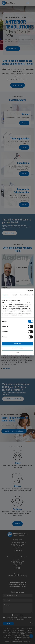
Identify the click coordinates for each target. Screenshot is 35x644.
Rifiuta (17, 352)
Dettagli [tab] (15, 295)
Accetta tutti (17, 344)
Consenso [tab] (5, 295)
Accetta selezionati (17, 348)
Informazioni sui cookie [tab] (27, 295)
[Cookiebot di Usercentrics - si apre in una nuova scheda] (25, 291)
